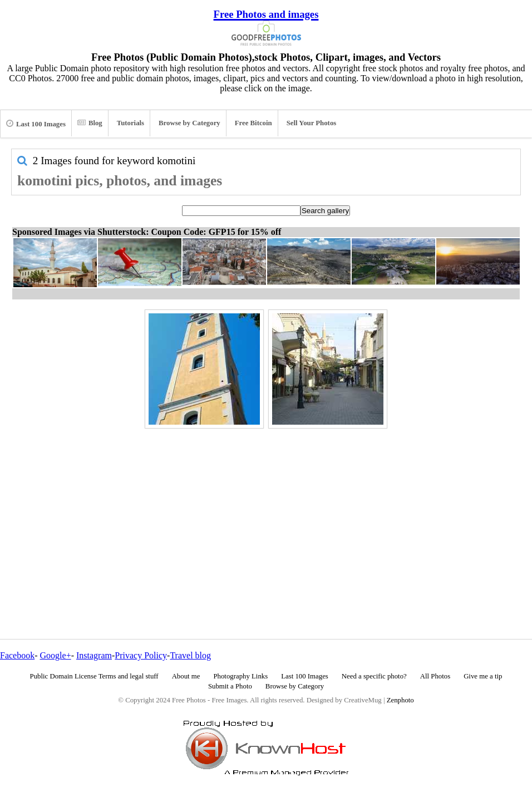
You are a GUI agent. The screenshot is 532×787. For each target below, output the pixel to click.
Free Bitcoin (253, 123)
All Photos (435, 676)
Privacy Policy (141, 655)
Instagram (94, 655)
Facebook (17, 655)
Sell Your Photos (312, 123)
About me (186, 676)
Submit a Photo (230, 686)
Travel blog (190, 655)
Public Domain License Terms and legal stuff (94, 676)
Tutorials (130, 123)
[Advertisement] (266, 510)
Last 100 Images (36, 124)
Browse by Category (189, 123)
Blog (90, 123)
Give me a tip (483, 676)
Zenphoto (400, 700)
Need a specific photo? (374, 676)
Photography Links (240, 676)
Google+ (56, 655)
